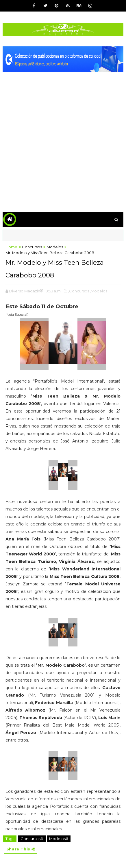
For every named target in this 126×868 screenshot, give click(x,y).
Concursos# (32, 839)
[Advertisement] (63, 138)
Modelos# (59, 839)
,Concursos (79, 291)
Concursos (32, 247)
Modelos (55, 247)
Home (11, 247)
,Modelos (99, 291)
